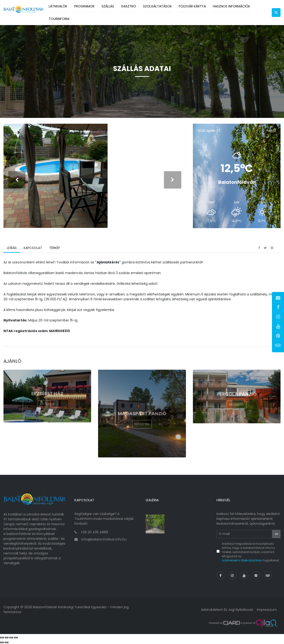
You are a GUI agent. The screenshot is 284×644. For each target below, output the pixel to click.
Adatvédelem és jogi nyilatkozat (227, 610)
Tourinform (59, 19)
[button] (276, 13)
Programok (84, 6)
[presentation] (17, 180)
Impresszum (267, 610)
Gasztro (129, 6)
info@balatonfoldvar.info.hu (104, 540)
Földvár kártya (192, 6)
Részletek (47, 404)
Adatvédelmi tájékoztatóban (242, 560)
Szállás (108, 6)
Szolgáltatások (157, 6)
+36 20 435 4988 (94, 532)
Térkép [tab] (55, 248)
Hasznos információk (231, 6)
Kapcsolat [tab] (33, 248)
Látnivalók (58, 6)
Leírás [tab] (12, 248)
